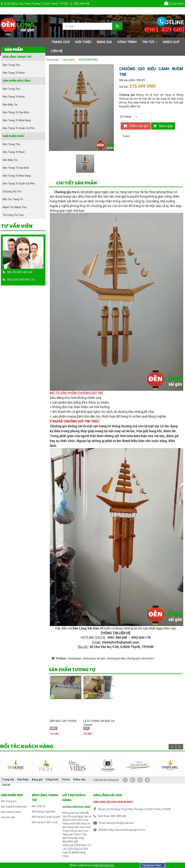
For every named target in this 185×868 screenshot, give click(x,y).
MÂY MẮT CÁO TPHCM (63, 721)
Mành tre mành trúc (15, 207)
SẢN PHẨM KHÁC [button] (14, 136)
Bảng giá (37, 779)
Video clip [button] (171, 42)
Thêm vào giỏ (136, 126)
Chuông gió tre (12, 191)
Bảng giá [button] (104, 42)
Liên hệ (6, 785)
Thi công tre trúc (13, 215)
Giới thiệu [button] (83, 42)
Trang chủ (8, 779)
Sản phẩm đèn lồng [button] (17, 81)
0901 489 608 (24, 272)
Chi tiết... (55, 734)
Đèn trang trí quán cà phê (19, 128)
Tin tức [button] (150, 43)
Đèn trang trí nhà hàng (17, 120)
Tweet (126, 136)
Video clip (79, 779)
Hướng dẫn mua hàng (77, 807)
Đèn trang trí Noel (14, 73)
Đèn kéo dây (8, 817)
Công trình (52, 779)
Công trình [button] (127, 42)
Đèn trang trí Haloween (14, 807)
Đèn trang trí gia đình (16, 112)
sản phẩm (174, 4)
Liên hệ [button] (57, 51)
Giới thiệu (23, 779)
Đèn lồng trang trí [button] (17, 57)
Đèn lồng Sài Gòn (105, 865)
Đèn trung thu (11, 65)
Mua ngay (163, 126)
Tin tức (66, 779)
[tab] (77, 184)
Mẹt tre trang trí (13, 199)
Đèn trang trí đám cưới (44, 822)
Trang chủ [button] (61, 42)
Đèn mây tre (10, 105)
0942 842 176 (27, 280)
